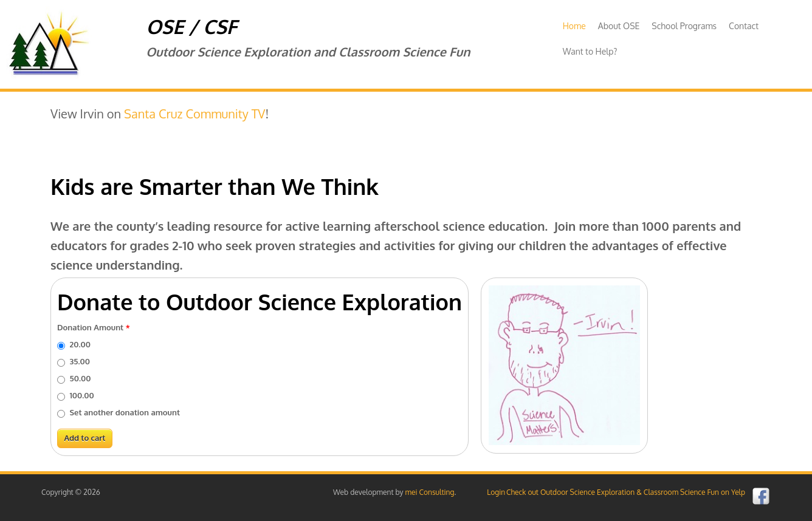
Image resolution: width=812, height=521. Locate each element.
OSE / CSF (191, 26)
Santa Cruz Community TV (194, 114)
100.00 (82, 395)
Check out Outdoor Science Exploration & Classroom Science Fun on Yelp (626, 492)
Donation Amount (94, 327)
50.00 (81, 378)
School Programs (684, 26)
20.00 (80, 344)
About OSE (619, 26)
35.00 (80, 361)
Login (496, 492)
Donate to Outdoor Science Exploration (260, 301)
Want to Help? (590, 51)
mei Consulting (430, 492)
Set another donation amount (125, 412)
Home (574, 26)
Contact (744, 26)
